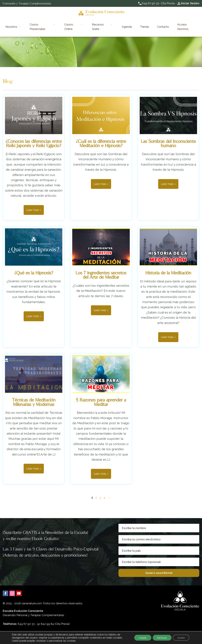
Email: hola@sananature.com (21, 623)
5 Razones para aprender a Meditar (101, 392)
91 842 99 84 (46, 614)
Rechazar (160, 638)
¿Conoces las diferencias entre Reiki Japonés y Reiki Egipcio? (34, 134)
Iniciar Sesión (190, 3)
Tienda (139, 22)
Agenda (127, 22)
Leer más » (34, 200)
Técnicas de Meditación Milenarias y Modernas (34, 392)
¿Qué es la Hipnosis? (34, 263)
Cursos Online (79, 22)
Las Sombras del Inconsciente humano (168, 134)
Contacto (152, 22)
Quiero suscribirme (159, 563)
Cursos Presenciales (51, 22)
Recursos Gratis (105, 22)
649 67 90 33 (150, 3)
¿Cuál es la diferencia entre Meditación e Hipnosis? (101, 134)
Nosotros (26, 22)
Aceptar (138, 638)
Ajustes (180, 638)
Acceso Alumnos (171, 22)
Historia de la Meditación (168, 263)
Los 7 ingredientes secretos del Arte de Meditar (101, 265)
